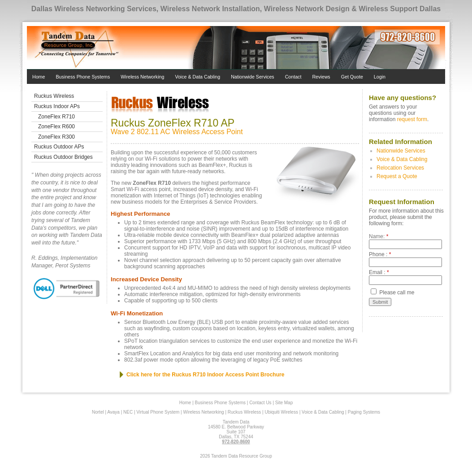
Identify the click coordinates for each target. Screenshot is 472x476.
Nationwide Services (253, 77)
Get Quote (352, 77)
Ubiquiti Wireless (281, 412)
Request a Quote (397, 176)
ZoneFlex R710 (56, 117)
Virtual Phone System (158, 412)
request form (412, 119)
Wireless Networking (142, 77)
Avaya (113, 412)
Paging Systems (364, 412)
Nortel (98, 412)
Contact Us (260, 403)
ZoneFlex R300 (56, 137)
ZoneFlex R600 (56, 127)
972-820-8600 (236, 442)
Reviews (321, 77)
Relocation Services (400, 168)
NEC (128, 412)
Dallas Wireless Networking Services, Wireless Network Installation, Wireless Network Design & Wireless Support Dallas (236, 9)
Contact (293, 77)
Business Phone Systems (83, 77)
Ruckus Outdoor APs (59, 147)
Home (39, 77)
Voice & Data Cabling (197, 77)
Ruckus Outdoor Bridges (63, 157)
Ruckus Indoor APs (57, 106)
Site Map (284, 403)
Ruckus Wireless (54, 96)
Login (380, 77)
